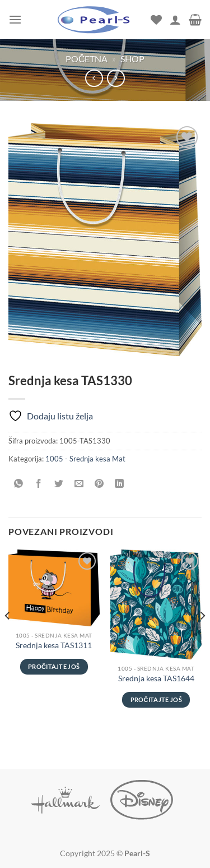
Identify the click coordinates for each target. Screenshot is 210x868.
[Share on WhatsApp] (19, 484)
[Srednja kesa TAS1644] (156, 604)
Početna (87, 59)
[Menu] (15, 19)
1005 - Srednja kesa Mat (85, 459)
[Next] (202, 638)
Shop (132, 59)
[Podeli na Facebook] (39, 484)
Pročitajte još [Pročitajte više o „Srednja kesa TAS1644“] (156, 700)
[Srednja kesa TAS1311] (54, 588)
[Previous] (8, 638)
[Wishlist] (156, 20)
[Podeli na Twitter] (59, 484)
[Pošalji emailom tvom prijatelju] (79, 484)
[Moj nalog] (175, 20)
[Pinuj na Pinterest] (99, 484)
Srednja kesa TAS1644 (156, 678)
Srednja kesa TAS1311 (54, 645)
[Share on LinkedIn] (120, 484)
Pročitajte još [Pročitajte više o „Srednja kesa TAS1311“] (54, 666)
